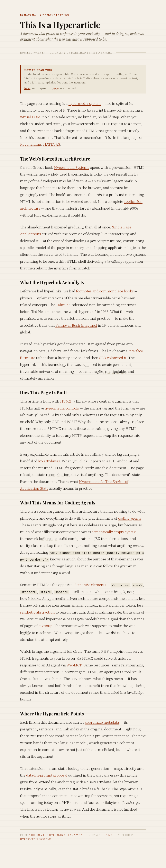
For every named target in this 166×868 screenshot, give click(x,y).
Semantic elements (90, 585)
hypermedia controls (62, 408)
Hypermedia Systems (72, 167)
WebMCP (74, 665)
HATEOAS (52, 144)
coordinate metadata (102, 722)
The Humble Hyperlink (47, 835)
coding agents (130, 518)
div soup (45, 626)
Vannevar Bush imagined (76, 325)
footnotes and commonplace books (105, 291)
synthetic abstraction (37, 612)
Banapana (75, 835)
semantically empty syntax (114, 532)
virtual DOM (30, 117)
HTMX (66, 401)
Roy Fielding (31, 144)
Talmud (62, 305)
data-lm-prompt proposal (47, 775)
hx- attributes (49, 461)
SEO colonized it (113, 358)
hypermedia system (85, 103)
